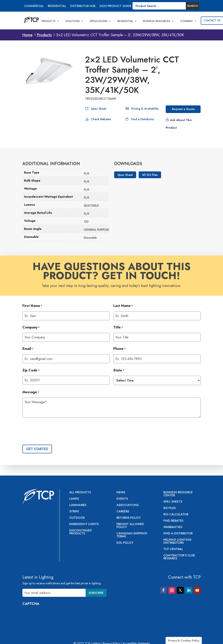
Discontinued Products (81, 532)
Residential (57, 6)
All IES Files (150, 175)
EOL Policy (125, 543)
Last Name (123, 306)
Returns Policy (129, 518)
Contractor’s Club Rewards (179, 557)
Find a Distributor (143, 119)
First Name (32, 306)
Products (50, 21)
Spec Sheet (99, 109)
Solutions (75, 21)
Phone (120, 349)
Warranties (173, 527)
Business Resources (159, 21)
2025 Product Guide (115, 6)
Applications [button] (101, 21)
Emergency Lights (84, 524)
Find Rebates (173, 521)
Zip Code (31, 371)
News (121, 493)
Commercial (34, 6)
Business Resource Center (178, 494)
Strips (74, 512)
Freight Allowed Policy (130, 526)
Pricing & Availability (145, 109)
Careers (123, 512)
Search (192, 6)
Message (31, 392)
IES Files (170, 508)
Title (118, 328)
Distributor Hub (83, 6)
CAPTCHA (31, 604)
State (119, 371)
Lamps (74, 499)
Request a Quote (183, 109)
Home (27, 35)
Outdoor (77, 518)
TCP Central (173, 549)
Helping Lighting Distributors (177, 541)
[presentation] (55, 432)
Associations (128, 505)
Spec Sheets (173, 502)
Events (122, 499)
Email (28, 349)
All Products (80, 493)
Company (188, 21)
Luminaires (78, 505)
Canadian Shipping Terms (132, 535)
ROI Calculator (176, 515)
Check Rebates (101, 119)
